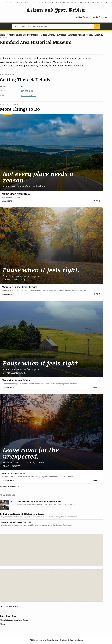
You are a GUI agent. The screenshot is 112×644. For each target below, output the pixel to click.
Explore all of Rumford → (9, 486)
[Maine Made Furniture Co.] (51, 153)
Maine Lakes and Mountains (24, 35)
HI (46, 3)
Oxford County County (9, 616)
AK (9, 3)
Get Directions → (29, 95)
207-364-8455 (27, 91)
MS (98, 3)
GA (42, 3)
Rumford (62, 35)
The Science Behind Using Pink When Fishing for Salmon (36, 501)
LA (72, 3)
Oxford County (48, 35)
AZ (13, 3)
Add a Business (100, 17)
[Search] (97, 26)
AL (5, 3)
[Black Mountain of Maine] (51, 339)
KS (64, 3)
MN (93, 3)
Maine (3, 35)
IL (53, 3)
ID (50, 3)
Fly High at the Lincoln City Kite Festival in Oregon (22, 514)
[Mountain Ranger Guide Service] (51, 246)
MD (81, 3)
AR (17, 3)
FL (38, 3)
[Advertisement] (51, 550)
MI (89, 3)
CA (21, 3)
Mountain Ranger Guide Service (19, 287)
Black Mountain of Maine (16, 380)
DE (34, 3)
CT (30, 3)
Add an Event (82, 17)
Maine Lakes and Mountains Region (14, 620)
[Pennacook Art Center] (51, 432)
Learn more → (8, 201)
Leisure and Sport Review (56, 10)
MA (85, 3)
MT (107, 3)
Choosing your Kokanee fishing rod (15, 522)
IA (60, 3)
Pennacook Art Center (14, 473)
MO (102, 3)
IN (57, 3)
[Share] (96, 201)
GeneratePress (76, 640)
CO (25, 3)
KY (68, 3)
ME (76, 3)
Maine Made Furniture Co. (17, 194)
